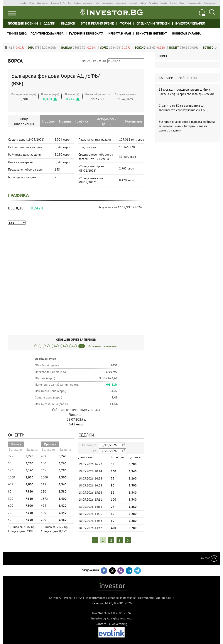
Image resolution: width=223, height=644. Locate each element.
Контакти (55, 598)
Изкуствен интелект (152, 33)
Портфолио (146, 598)
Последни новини (23, 23)
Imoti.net (133, 3)
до (95, 451)
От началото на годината (102, 346)
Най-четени (188, 78)
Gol (70, 3)
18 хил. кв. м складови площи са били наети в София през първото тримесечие (187, 92)
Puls (97, 3)
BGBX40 (145, 48)
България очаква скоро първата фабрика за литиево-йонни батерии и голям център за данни (187, 126)
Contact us (103, 624)
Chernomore (210, 3)
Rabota (143, 3)
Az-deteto (153, 3)
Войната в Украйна (186, 33)
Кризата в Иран (120, 33)
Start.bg (164, 3)
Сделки (49, 23)
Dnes (32, 3)
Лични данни (165, 598)
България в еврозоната (86, 33)
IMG (12, 3)
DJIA (36, 48)
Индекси (68, 23)
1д (38, 346)
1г (82, 346)
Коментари (134, 121)
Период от (89, 445)
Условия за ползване (122, 598)
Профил (48, 121)
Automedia (121, 3)
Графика (82, 121)
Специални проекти (153, 23)
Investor (23, 3)
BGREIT (179, 48)
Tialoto (77, 3)
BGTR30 (213, 48)
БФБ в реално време (97, 23)
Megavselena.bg (194, 3)
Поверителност (95, 598)
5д (46, 346)
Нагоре (209, 558)
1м (55, 346)
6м (73, 346)
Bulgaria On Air (58, 3)
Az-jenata (88, 3)
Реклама (70, 598)
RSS (80, 598)
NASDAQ (72, 48)
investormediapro (190, 23)
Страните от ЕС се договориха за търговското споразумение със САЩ (183, 108)
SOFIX (109, 48)
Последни (166, 78)
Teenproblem (108, 3)
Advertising (120, 624)
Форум (125, 23)
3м (64, 346)
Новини (65, 121)
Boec (182, 3)
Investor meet (213, 23)
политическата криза (47, 33)
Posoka (173, 3)
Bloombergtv (43, 3)
